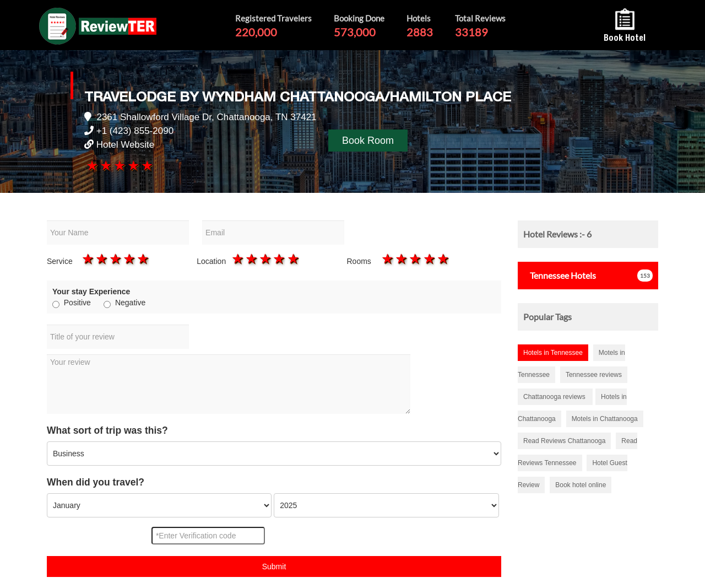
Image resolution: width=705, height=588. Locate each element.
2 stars (105, 165)
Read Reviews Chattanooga (564, 441)
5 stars (147, 165)
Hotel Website (126, 145)
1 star (91, 165)
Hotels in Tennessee (553, 353)
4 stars (133, 165)
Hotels (560, 275)
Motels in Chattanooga (605, 419)
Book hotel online (581, 485)
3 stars (119, 165)
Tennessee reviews (594, 375)
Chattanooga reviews (555, 397)
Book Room (368, 141)
